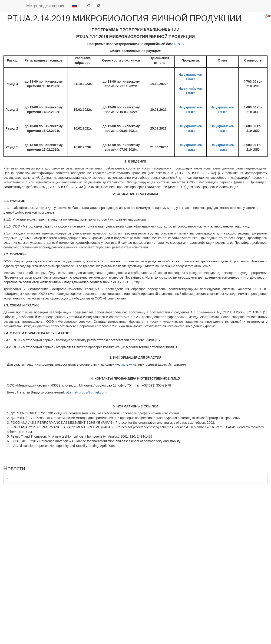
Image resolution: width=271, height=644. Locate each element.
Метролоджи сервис (46, 6)
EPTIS (179, 44)
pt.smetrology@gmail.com (86, 392)
